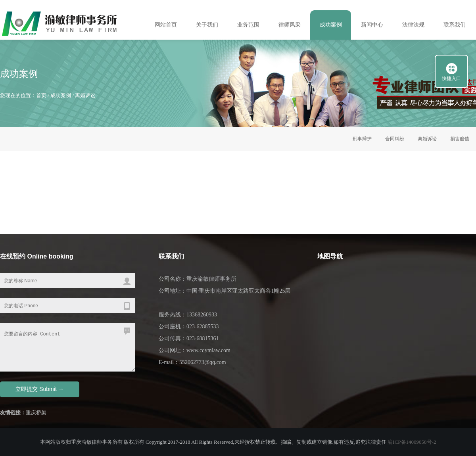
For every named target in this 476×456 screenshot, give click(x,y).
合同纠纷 (395, 139)
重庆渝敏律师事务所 (211, 279)
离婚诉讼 (85, 95)
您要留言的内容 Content (67, 347)
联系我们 (455, 25)
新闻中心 (372, 25)
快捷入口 (451, 79)
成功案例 (331, 25)
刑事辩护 (362, 139)
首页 (41, 95)
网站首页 (166, 25)
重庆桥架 (36, 413)
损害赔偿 (460, 139)
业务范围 (248, 25)
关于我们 (207, 25)
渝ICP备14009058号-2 (412, 442)
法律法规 (413, 25)
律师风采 (290, 25)
